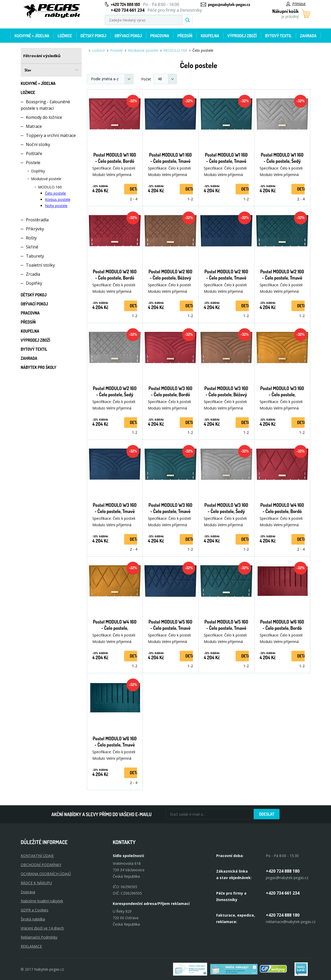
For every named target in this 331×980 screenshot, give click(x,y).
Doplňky (38, 171)
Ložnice (65, 36)
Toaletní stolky (40, 265)
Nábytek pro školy (39, 367)
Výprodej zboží (242, 36)
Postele (33, 163)
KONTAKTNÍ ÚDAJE (37, 856)
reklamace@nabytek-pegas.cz (291, 922)
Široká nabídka (33, 919)
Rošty (31, 238)
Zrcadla (33, 274)
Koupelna (210, 36)
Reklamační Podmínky (39, 937)
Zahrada (308, 36)
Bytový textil (278, 36)
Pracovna (160, 36)
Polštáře (34, 153)
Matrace (34, 126)
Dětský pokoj (93, 36)
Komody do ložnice (44, 117)
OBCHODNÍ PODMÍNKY (41, 865)
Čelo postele (55, 193)
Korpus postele (58, 199)
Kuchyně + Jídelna (32, 36)
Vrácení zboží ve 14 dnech (42, 928)
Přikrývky (35, 229)
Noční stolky (38, 144)
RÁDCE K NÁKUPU (36, 883)
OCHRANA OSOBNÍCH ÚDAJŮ (46, 874)
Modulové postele (46, 179)
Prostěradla (37, 220)
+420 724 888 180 (125, 4)
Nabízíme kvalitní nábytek (42, 901)
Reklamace (31, 946)
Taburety (35, 256)
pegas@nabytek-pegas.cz (229, 4)
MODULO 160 (50, 187)
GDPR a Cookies (35, 910)
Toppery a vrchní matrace (51, 135)
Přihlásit (296, 4)
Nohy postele (56, 206)
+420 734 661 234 (283, 893)
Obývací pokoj (128, 36)
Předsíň (185, 36)
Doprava (28, 892)
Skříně (32, 247)
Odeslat (267, 814)
